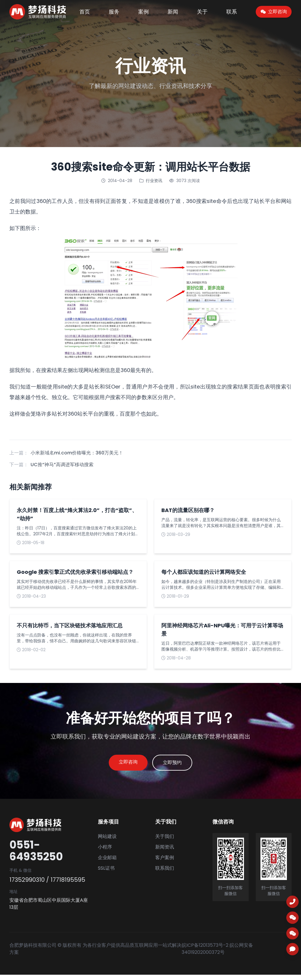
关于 (202, 12)
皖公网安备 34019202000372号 (217, 954)
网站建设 (107, 842)
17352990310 (27, 885)
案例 (143, 12)
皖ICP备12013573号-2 (205, 950)
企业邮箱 (107, 863)
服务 (114, 12)
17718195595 (68, 885)
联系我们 (165, 873)
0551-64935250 (36, 856)
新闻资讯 (165, 852)
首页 (85, 12)
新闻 (173, 12)
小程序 (105, 852)
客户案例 (165, 863)
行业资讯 (154, 181)
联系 (232, 12)
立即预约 (179, 765)
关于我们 (165, 842)
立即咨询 (122, 765)
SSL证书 (106, 873)
